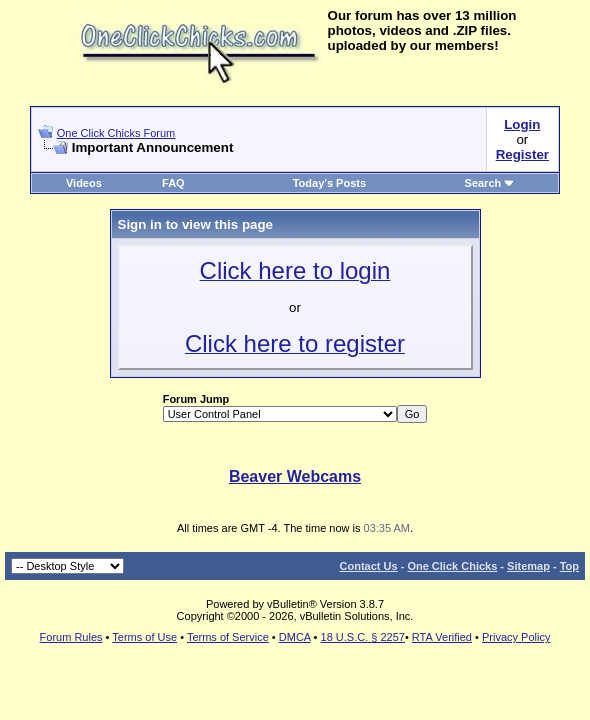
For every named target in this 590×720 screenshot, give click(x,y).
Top (569, 566)
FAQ (173, 183)
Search (490, 183)
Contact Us (369, 566)
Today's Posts (329, 183)
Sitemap (528, 566)
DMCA (295, 637)
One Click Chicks (452, 566)
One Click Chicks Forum (116, 133)
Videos (84, 183)
